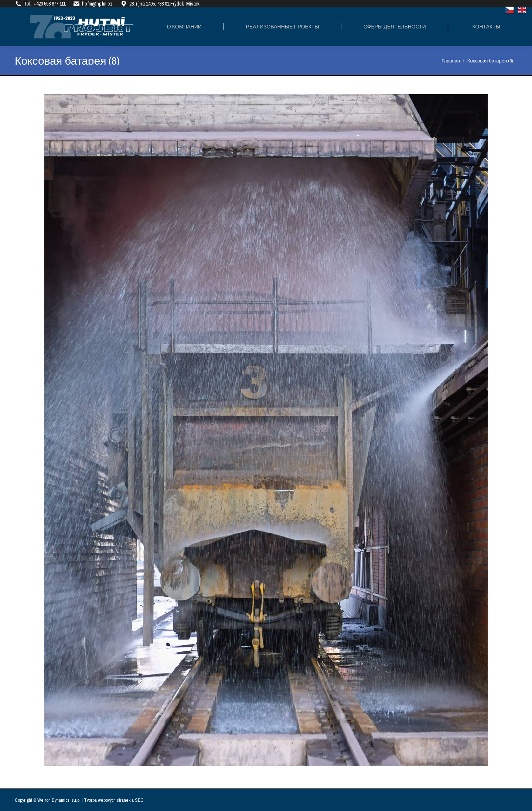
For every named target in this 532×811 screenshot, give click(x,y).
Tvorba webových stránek (107, 800)
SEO (139, 800)
